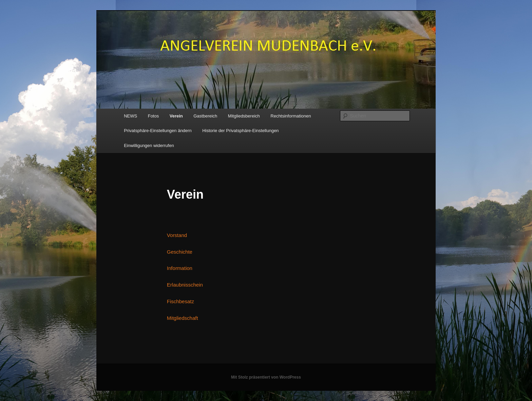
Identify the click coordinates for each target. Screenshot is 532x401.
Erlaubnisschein (185, 285)
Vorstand (177, 235)
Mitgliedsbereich (244, 116)
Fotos (154, 116)
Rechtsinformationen (291, 116)
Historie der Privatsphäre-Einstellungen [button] (240, 131)
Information (180, 268)
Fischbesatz (180, 301)
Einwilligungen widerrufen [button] (149, 145)
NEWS (130, 116)
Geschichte (180, 252)
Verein (176, 116)
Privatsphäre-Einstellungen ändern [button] (158, 131)
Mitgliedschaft (183, 318)
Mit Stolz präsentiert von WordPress (266, 377)
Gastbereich (205, 116)
